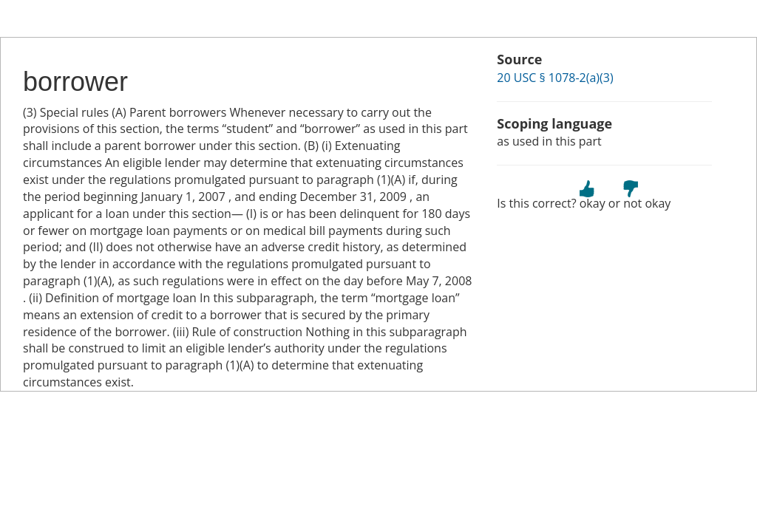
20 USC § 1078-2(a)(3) (555, 78)
